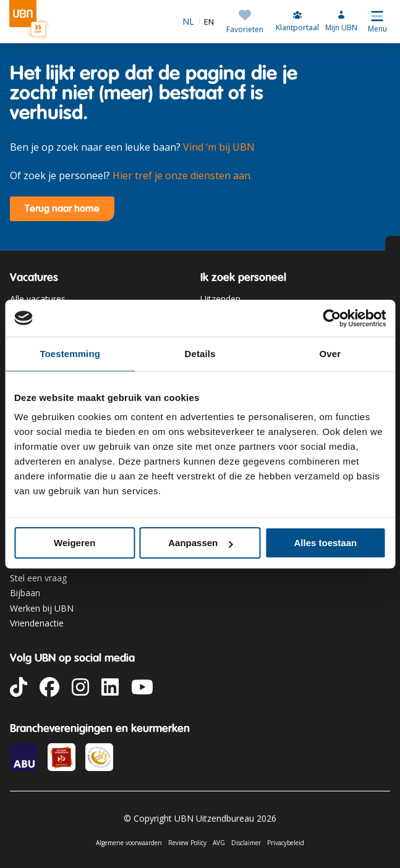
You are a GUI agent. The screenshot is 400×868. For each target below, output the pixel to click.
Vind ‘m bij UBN (219, 147)
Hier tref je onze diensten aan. (182, 175)
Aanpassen (200, 543)
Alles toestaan (325, 543)
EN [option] (209, 22)
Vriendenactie (37, 623)
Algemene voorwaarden (129, 843)
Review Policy (187, 843)
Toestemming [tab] (70, 354)
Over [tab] (330, 354)
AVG (219, 843)
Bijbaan (25, 593)
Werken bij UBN (42, 608)
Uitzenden (220, 299)
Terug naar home (62, 209)
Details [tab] (200, 354)
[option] (207, 22)
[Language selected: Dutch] (198, 22)
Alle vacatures (38, 299)
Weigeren (74, 543)
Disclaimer (246, 843)
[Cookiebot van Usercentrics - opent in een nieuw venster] (332, 318)
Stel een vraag (38, 578)
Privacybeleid (286, 843)
